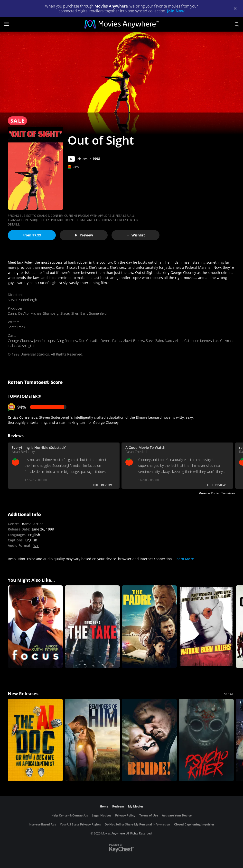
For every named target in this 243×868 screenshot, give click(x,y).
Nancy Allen (174, 341)
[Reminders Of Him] (92, 740)
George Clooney (20, 341)
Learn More (184, 559)
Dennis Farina (111, 341)
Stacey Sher (69, 313)
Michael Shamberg (44, 313)
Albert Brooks (134, 341)
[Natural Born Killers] (206, 627)
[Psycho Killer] (206, 740)
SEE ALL (230, 694)
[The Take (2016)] (92, 627)
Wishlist (136, 235)
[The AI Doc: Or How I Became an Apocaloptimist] (35, 740)
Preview (84, 235)
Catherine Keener (198, 341)
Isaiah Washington (22, 346)
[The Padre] (149, 627)
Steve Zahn (154, 341)
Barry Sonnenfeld (93, 313)
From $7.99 (32, 235)
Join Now (176, 11)
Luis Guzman (223, 341)
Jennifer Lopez (45, 341)
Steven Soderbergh (22, 300)
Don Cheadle (89, 341)
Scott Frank (16, 327)
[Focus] (35, 627)
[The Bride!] (149, 740)
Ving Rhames (67, 341)
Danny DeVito (18, 313)
